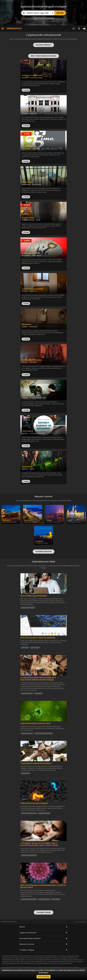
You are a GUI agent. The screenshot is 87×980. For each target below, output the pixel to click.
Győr (70, 520)
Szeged (49, 520)
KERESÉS (60, 13)
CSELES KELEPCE (37, 256)
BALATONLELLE (26, 256)
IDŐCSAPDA (33, 362)
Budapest (7, 520)
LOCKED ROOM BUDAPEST (37, 398)
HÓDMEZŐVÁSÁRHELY (28, 220)
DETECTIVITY (34, 113)
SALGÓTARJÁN (26, 149)
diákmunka (38, 693)
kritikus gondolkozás (28, 608)
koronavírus (56, 899)
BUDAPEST (25, 113)
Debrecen (28, 520)
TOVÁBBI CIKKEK (44, 912)
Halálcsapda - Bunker (32, 360)
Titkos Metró (27, 431)
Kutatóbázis (27, 396)
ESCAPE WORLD (37, 184)
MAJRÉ (38, 220)
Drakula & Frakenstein (32, 75)
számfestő (25, 648)
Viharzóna (27, 324)
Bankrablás (27, 467)
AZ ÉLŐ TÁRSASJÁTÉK (36, 78)
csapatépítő (25, 773)
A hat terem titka (30, 147)
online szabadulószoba (29, 813)
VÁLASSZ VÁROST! (44, 45)
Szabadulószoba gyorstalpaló (34, 803)
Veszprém (39, 541)
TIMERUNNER (36, 149)
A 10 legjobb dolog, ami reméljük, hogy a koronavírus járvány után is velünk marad (39, 844)
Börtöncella (27, 182)
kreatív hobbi (35, 648)
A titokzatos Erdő (30, 253)
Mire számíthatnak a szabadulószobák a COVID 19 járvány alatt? (43, 886)
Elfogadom (44, 977)
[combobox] (79, 29)
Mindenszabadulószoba (9, 922)
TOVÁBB (26, 126)
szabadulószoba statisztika (43, 733)
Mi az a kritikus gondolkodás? (34, 596)
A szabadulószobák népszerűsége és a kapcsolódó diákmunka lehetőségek (38, 679)
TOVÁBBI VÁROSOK (44, 552)
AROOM (32, 469)
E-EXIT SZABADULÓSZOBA (37, 433)
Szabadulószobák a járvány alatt (35, 723)
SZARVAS (25, 327)
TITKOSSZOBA (33, 327)
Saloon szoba (28, 218)
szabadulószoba (27, 693)
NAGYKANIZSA (26, 184)
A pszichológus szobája (33, 289)
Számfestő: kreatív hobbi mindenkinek (38, 638)
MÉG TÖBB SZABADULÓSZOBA (44, 56)
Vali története (28, 111)
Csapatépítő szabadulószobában (36, 763)
